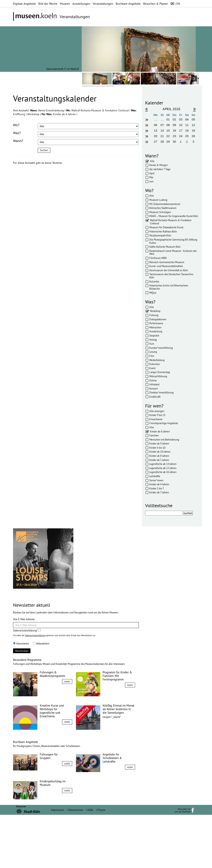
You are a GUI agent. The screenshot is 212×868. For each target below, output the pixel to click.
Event (152, 368)
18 (187, 130)
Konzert (153, 389)
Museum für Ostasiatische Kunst (166, 227)
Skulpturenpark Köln (160, 235)
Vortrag (153, 340)
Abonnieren (21, 697)
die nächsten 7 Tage (160, 169)
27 (156, 142)
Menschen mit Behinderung (164, 440)
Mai (151, 177)
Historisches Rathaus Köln (163, 231)
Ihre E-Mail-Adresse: (24, 672)
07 (162, 125)
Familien (154, 435)
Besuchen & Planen (156, 4)
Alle (152, 161)
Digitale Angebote (24, 4)
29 (168, 142)
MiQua (153, 293)
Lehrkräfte (155, 476)
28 (162, 142)
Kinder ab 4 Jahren (159, 484)
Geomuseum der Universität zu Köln (169, 270)
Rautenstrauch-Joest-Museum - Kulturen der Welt (173, 252)
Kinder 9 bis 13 (157, 415)
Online (153, 380)
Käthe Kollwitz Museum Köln (165, 247)
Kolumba (154, 281)
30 (174, 142)
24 (181, 136)
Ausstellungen (81, 4)
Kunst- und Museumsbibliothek (166, 266)
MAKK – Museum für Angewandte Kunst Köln (174, 216)
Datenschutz (76, 863)
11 (187, 125)
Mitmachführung (158, 376)
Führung (154, 315)
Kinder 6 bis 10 (157, 448)
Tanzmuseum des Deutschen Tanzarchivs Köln (171, 276)
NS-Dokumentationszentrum (165, 204)
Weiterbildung (157, 360)
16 (174, 130)
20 (156, 136)
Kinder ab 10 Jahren (160, 452)
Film (152, 356)
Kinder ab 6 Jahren (65, 114)
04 (187, 119)
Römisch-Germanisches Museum (167, 262)
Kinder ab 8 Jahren (159, 456)
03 (181, 119)
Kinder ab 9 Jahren (159, 443)
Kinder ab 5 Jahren (159, 460)
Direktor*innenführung (161, 392)
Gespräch (154, 335)
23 (174, 136)
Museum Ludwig (158, 200)
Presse (101, 863)
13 (156, 130)
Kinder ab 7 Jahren (159, 492)
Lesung (153, 352)
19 (193, 130)
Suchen (44, 150)
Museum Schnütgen (160, 212)
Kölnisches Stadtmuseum (163, 208)
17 (181, 130)
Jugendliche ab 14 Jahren (163, 464)
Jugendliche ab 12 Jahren (163, 468)
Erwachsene (156, 419)
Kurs (152, 344)
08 (168, 125)
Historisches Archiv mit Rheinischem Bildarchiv (169, 287)
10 (181, 125)
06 (156, 125)
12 (193, 125)
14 (162, 130)
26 (193, 136)
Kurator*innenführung (161, 348)
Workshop (34, 114)
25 (187, 136)
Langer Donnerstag (160, 372)
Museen (65, 4)
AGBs (90, 863)
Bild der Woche (48, 4)
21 (162, 136)
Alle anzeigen (157, 411)
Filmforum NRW (158, 258)
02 (174, 119)
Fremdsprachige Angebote (164, 423)
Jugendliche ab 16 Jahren (163, 472)
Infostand (154, 384)
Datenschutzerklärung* (27, 684)
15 (168, 130)
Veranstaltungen (103, 4)
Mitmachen (155, 327)
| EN (175, 4)
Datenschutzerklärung (35, 689)
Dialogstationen (158, 319)
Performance (156, 323)
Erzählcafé (155, 397)
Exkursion (155, 364)
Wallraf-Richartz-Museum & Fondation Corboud (100, 110)
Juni (151, 181)
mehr (67, 735)
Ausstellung (156, 331)
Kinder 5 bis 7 (157, 488)
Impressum (58, 863)
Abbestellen (41, 697)
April (152, 173)
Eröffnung (19, 114)
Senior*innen (156, 480)
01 (168, 119)
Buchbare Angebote (128, 4)
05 (193, 119)
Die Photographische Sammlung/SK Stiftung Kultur (173, 241)
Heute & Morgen (159, 165)
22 (168, 136)
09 (174, 125)
